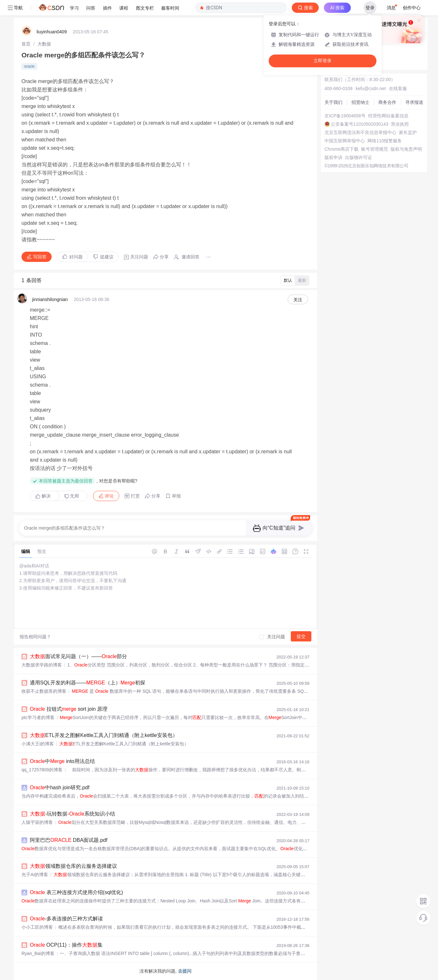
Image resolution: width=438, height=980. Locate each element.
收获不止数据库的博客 (44, 691)
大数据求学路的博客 (42, 665)
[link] (26, 44)
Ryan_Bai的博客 (38, 953)
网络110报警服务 (385, 141)
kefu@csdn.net (371, 88)
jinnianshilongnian (50, 299)
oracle (29, 66)
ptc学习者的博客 (38, 717)
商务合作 (387, 102)
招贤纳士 (360, 102)
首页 (26, 44)
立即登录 (323, 61)
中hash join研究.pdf (60, 787)
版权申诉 (333, 157)
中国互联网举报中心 (345, 141)
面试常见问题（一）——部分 (78, 656)
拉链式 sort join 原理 (69, 709)
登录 (370, 8)
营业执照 (400, 124)
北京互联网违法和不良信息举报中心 (360, 132)
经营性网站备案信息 (388, 116)
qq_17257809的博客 (42, 770)
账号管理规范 (375, 149)
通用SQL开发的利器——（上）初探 (88, 683)
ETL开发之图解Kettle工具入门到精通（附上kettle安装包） (104, 735)
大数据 (44, 44)
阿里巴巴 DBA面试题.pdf (69, 840)
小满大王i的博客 (38, 744)
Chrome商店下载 (341, 149)
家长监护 (408, 132)
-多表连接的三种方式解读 (66, 919)
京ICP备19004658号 (345, 116)
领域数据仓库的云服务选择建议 (73, 866)
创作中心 (412, 8)
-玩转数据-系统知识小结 (72, 814)
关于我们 (333, 102)
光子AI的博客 (35, 875)
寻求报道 (414, 102)
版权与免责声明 (406, 149)
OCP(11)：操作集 (66, 945)
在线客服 (398, 88)
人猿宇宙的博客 (37, 822)
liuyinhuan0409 (52, 32)
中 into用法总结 (62, 761)
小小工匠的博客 (37, 927)
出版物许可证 (358, 157)
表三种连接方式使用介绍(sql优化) (76, 892)
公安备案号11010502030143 (360, 124)
